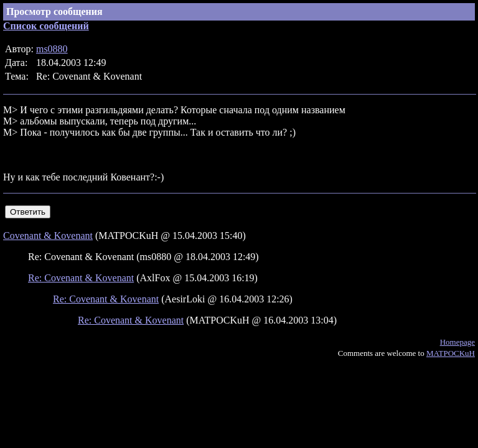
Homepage (457, 342)
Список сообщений (46, 26)
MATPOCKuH (451, 353)
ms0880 (52, 49)
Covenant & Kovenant (48, 236)
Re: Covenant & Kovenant (81, 278)
